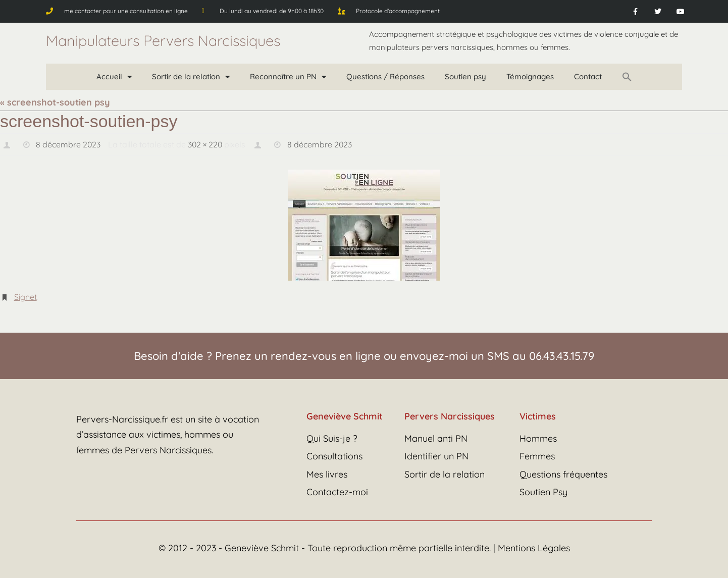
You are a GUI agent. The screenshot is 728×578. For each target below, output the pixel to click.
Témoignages (530, 76)
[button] (627, 77)
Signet (25, 297)
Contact (588, 76)
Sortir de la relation (191, 77)
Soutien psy (465, 76)
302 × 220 (206, 144)
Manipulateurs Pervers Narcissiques (163, 40)
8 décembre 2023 (68, 144)
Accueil (114, 77)
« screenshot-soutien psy (55, 102)
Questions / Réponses (385, 76)
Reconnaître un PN (288, 77)
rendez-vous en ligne (326, 356)
